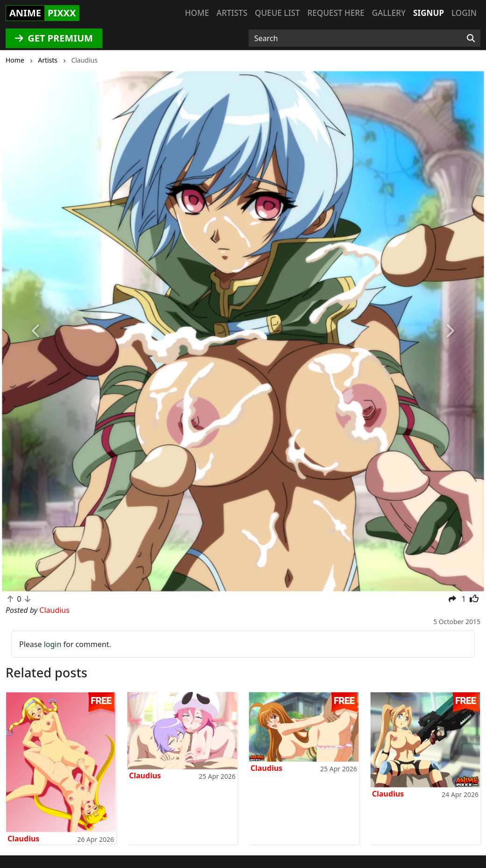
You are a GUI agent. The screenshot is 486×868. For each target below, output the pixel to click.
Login (464, 13)
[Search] (471, 38)
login (53, 644)
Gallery (389, 13)
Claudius (23, 839)
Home (197, 13)
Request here (336, 13)
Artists (232, 13)
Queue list (277, 13)
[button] (36, 331)
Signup (429, 13)
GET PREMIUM (54, 38)
